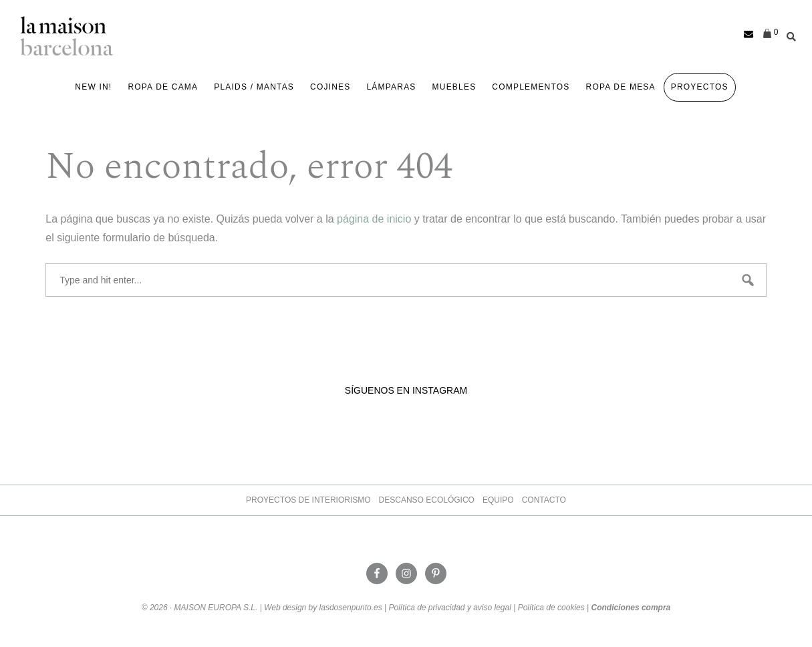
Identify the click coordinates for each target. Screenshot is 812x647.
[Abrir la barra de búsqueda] (788, 35)
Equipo (498, 500)
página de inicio (374, 219)
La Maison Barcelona (67, 36)
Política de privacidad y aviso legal (449, 608)
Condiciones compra (631, 608)
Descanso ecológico (427, 500)
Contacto (544, 500)
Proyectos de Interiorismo (308, 500)
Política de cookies (551, 608)
